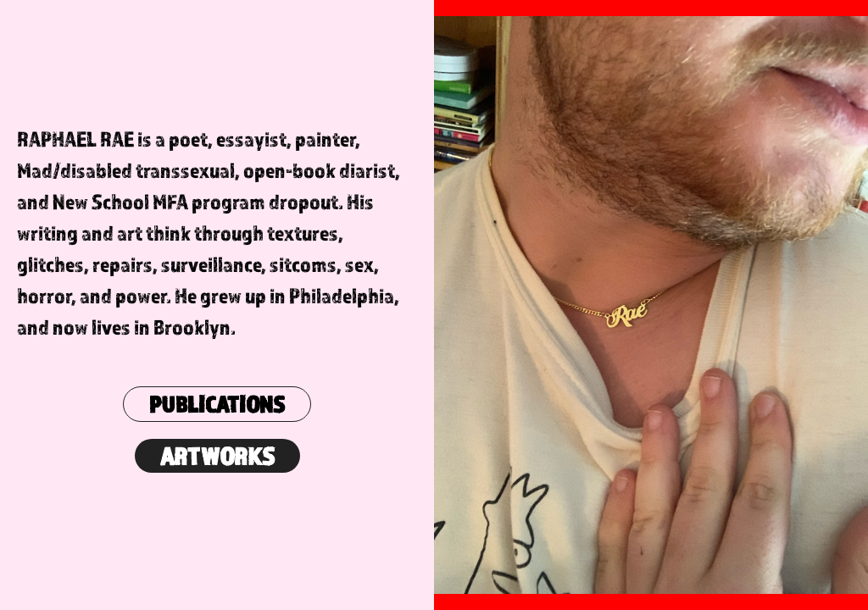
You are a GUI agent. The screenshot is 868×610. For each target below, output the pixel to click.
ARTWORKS (217, 456)
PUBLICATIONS (217, 404)
